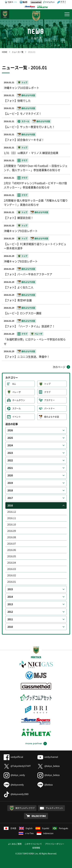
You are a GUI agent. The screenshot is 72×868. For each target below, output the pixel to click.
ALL (14, 384)
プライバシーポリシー (55, 844)
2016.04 (12, 563)
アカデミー (49, 400)
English (26, 828)
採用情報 (36, 848)
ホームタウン (19, 400)
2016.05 (12, 556)
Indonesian (45, 833)
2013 (10, 604)
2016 (10, 505)
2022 (10, 460)
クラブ (47, 392)
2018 (10, 490)
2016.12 (12, 512)
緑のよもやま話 (52, 417)
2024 (10, 445)
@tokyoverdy (14, 785)
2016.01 (12, 582)
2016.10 (12, 525)
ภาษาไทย (26, 833)
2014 (10, 597)
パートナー (49, 408)
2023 (10, 453)
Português (60, 828)
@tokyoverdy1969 (16, 794)
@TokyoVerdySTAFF (17, 766)
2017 (10, 498)
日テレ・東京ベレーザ (5, 14)
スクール (17, 408)
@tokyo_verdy (14, 775)
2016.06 (12, 550)
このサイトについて (33, 844)
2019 (10, 483)
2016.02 (12, 575)
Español (42, 828)
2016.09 (12, 531)
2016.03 (12, 569)
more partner (34, 744)
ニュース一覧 (18, 52)
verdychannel (48, 757)
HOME (5, 52)
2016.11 (12, 518)
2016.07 (12, 544)
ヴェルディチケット (54, 808)
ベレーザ (17, 392)
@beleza (45, 785)
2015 (10, 589)
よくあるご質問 (15, 844)
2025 (10, 438)
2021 (10, 468)
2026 (10, 430)
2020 (10, 475)
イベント (17, 417)
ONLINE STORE (39, 816)
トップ (47, 384)
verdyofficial (13, 757)
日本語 (10, 828)
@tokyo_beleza (48, 766)
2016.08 (12, 537)
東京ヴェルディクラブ (25, 808)
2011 (10, 619)
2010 (10, 627)
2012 (10, 612)
